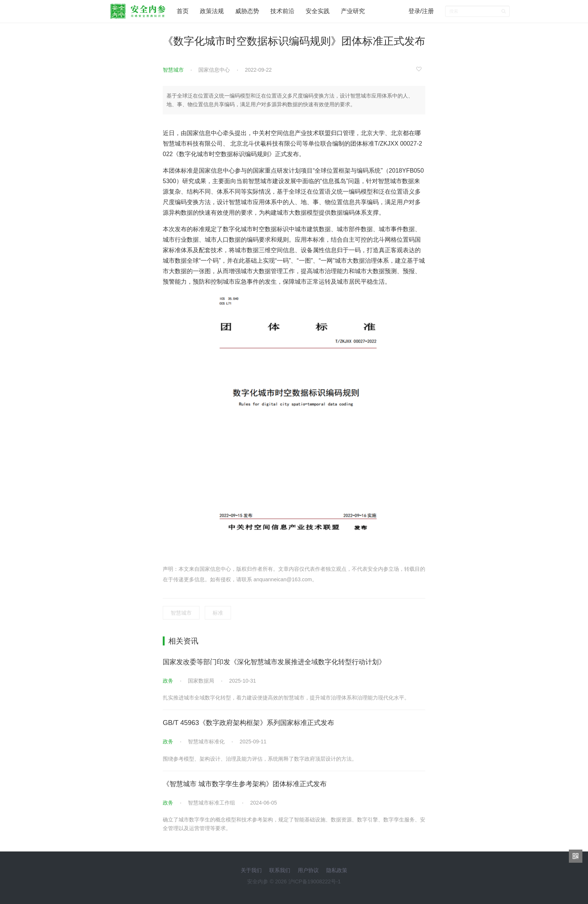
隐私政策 (337, 870)
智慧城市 (173, 70)
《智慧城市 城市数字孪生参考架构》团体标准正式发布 (245, 784)
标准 (218, 613)
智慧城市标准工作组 (211, 803)
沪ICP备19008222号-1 (315, 881)
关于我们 (251, 870)
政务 (168, 681)
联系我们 (280, 870)
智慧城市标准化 (206, 742)
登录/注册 (421, 11)
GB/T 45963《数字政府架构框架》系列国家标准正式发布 (248, 723)
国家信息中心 (214, 70)
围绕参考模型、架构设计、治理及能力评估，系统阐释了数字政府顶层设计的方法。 (260, 759)
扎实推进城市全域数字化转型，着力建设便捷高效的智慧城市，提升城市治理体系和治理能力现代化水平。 (286, 698)
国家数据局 (201, 681)
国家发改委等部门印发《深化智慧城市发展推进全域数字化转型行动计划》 (274, 662)
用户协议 (308, 870)
